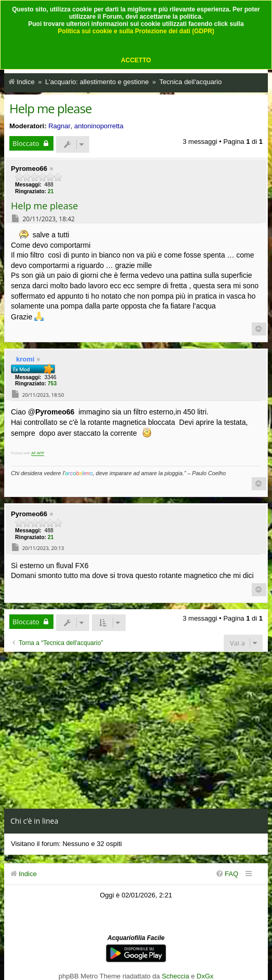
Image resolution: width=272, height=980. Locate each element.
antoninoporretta (99, 126)
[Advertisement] (136, 730)
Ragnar (59, 126)
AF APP (38, 453)
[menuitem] (227, 874)
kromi (25, 359)
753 (52, 384)
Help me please (51, 108)
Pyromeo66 (29, 169)
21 (51, 191)
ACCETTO (136, 60)
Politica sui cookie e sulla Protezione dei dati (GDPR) (136, 31)
